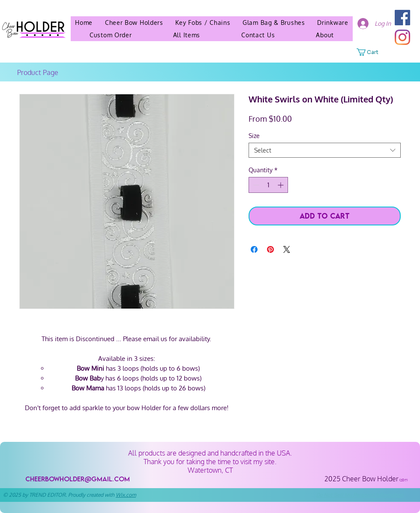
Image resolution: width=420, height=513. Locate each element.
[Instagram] (402, 37)
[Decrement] (255, 185)
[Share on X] (287, 249)
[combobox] (325, 150)
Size (254, 136)
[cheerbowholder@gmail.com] (77, 479)
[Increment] (281, 185)
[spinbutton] (268, 185)
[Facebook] (402, 18)
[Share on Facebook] (254, 249)
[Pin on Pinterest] (270, 249)
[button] (325, 35)
